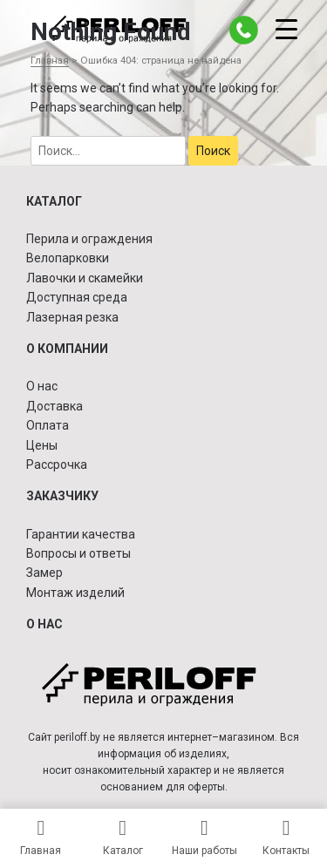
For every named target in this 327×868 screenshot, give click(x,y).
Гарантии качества (81, 534)
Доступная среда (77, 297)
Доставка (54, 406)
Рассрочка (57, 465)
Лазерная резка (72, 317)
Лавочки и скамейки (85, 278)
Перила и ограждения (89, 239)
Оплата (48, 425)
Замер (44, 573)
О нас (42, 386)
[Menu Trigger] (286, 28)
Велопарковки (68, 258)
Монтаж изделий (75, 593)
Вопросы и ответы (78, 553)
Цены (42, 445)
